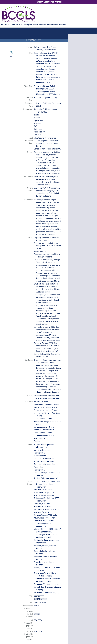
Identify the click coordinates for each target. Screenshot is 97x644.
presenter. (46, 584)
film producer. (43, 490)
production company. (47, 592)
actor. (43, 504)
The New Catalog (43, 2)
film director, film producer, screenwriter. (47, 484)
